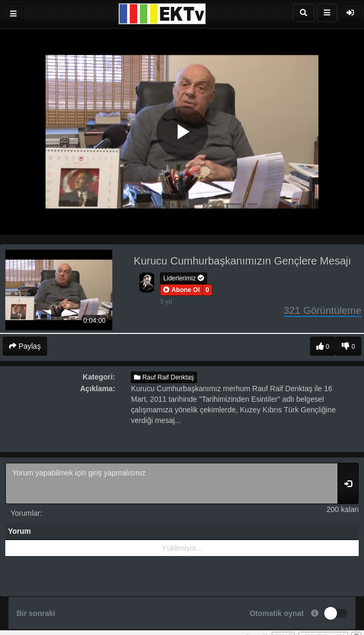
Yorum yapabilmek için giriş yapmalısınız (172, 483)
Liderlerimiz (184, 278)
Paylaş (25, 346)
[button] (181, 290)
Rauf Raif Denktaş (164, 377)
